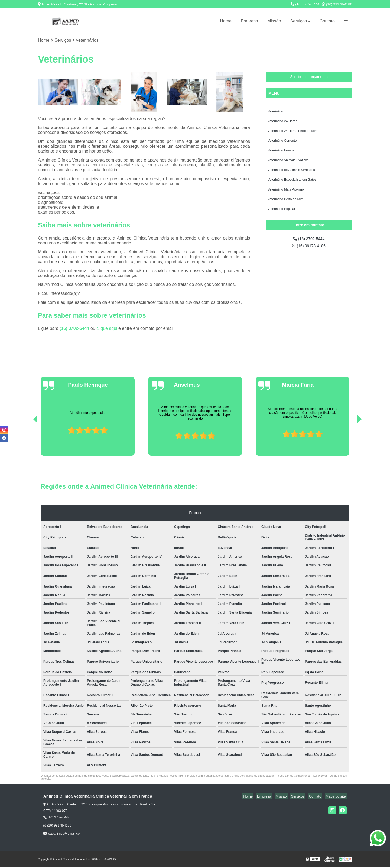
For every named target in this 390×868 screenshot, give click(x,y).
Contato (327, 21)
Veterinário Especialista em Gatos (292, 184)
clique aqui (107, 329)
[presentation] (28, 441)
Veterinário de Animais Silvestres (291, 174)
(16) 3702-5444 (305, 4)
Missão (274, 21)
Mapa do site (336, 797)
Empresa (249, 21)
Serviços (299, 21)
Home (226, 21)
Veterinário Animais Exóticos (288, 164)
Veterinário (275, 112)
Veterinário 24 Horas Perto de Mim (292, 133)
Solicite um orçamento (309, 77)
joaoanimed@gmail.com (63, 834)
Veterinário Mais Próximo (286, 195)
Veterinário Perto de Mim (285, 205)
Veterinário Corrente (282, 143)
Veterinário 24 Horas (282, 122)
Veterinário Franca (281, 153)
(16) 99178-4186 (337, 4)
